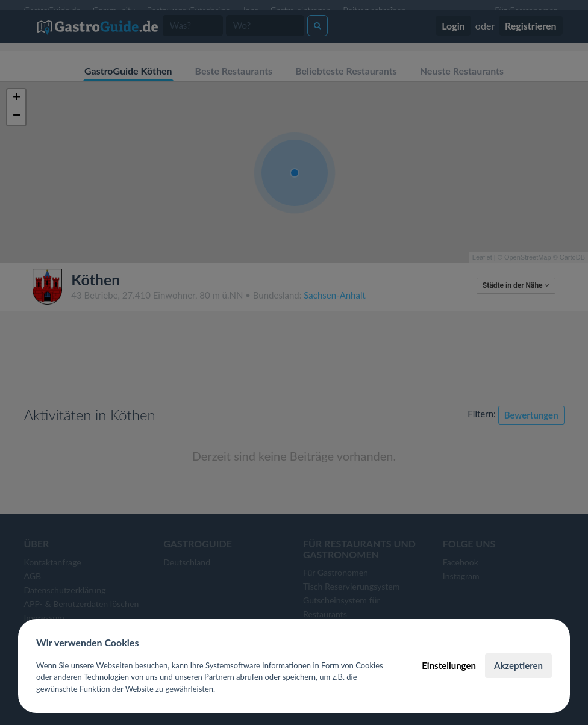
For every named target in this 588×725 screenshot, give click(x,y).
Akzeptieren (518, 665)
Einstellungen (449, 665)
